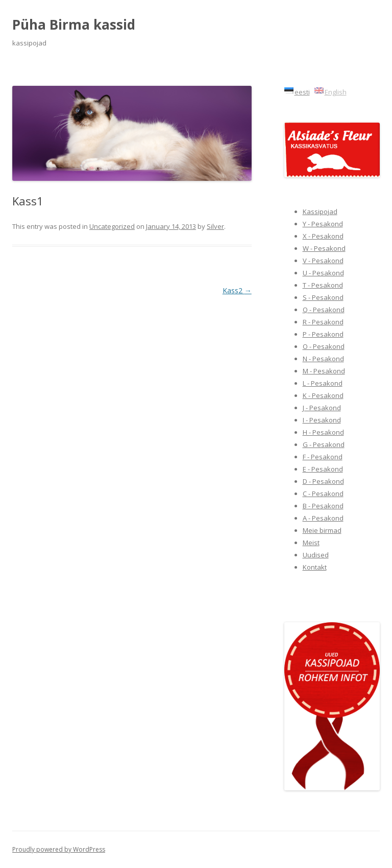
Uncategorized (112, 226)
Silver (215, 226)
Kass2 (237, 290)
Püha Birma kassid (74, 25)
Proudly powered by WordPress (59, 849)
